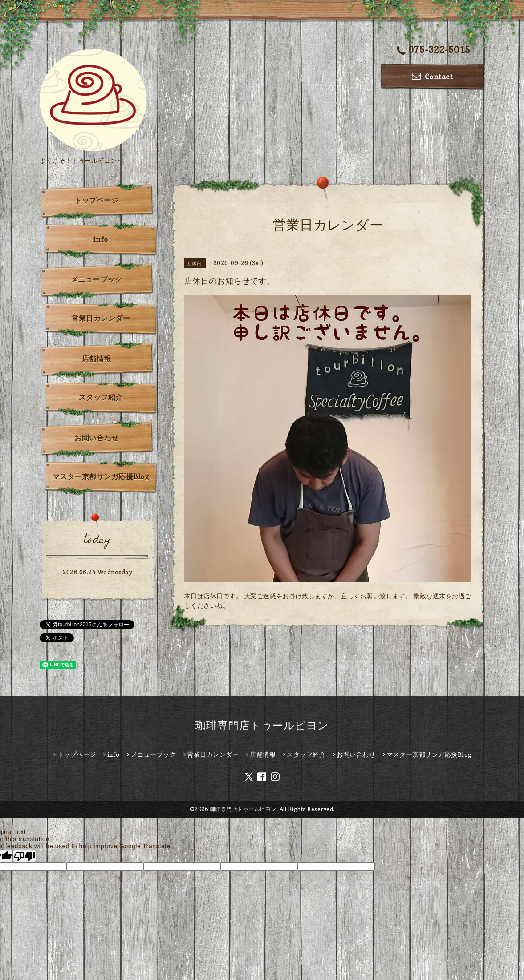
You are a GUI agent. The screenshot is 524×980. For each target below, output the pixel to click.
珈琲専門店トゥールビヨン (262, 725)
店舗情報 (97, 359)
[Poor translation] (24, 856)
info (101, 239)
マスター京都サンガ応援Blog (101, 476)
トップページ (96, 200)
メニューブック (97, 279)
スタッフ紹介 (101, 397)
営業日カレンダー (101, 318)
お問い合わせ (96, 438)
